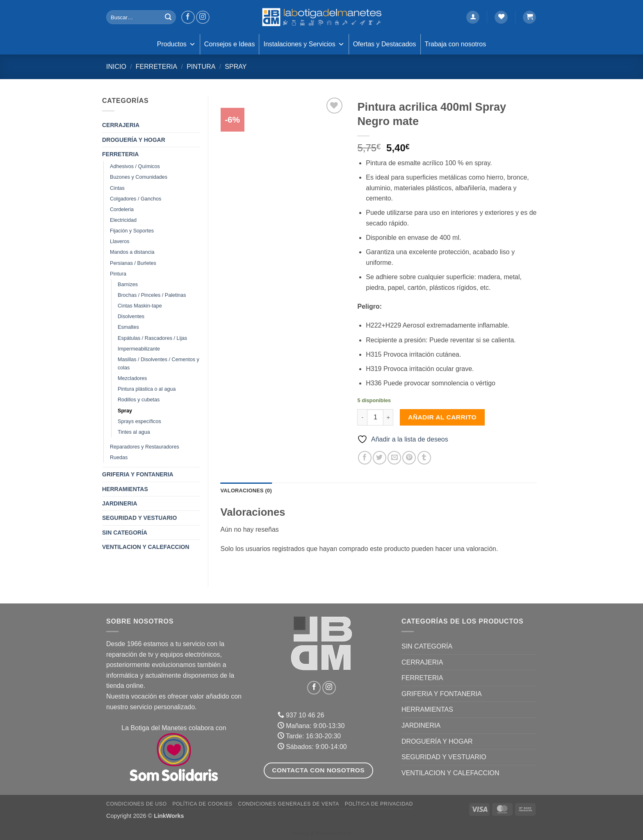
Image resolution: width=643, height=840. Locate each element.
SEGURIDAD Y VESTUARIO (139, 518)
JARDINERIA (120, 503)
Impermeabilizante (139, 349)
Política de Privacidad (379, 804)
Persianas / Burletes (133, 263)
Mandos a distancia (132, 252)
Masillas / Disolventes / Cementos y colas (158, 364)
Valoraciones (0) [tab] (246, 491)
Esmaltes (128, 327)
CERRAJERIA (121, 125)
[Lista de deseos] (501, 17)
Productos (176, 44)
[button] (473, 17)
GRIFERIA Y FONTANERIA (138, 474)
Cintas (117, 188)
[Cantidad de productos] (375, 417)
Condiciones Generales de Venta (289, 804)
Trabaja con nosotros (456, 44)
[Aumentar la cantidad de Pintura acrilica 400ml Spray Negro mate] (388, 417)
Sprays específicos (139, 421)
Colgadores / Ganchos (136, 199)
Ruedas (119, 458)
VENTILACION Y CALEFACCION (146, 547)
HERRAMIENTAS (125, 489)
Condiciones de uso (137, 804)
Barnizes (128, 285)
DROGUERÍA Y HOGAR (134, 140)
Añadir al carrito (442, 417)
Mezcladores (132, 378)
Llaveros (120, 241)
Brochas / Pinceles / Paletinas (152, 295)
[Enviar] (168, 17)
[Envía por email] (394, 458)
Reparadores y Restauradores (145, 447)
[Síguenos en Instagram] (203, 17)
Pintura (201, 67)
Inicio (116, 67)
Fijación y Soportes (132, 231)
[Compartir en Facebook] (365, 458)
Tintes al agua (134, 432)
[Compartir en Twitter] (380, 458)
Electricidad (123, 220)
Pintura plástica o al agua (147, 389)
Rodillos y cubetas (139, 400)
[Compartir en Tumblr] (424, 458)
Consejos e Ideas (230, 44)
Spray (236, 67)
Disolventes (131, 316)
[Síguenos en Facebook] (188, 17)
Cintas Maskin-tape (140, 306)
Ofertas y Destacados (385, 44)
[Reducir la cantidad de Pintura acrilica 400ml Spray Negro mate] (362, 417)
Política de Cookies (202, 804)
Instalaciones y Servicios (304, 44)
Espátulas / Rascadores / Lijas (152, 338)
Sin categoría (125, 533)
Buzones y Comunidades (139, 177)
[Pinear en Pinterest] (409, 458)
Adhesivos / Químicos (135, 166)
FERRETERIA (156, 67)
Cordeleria (122, 209)
